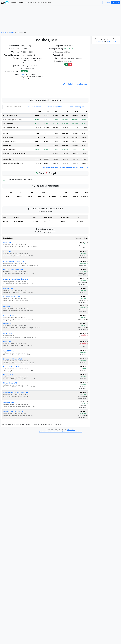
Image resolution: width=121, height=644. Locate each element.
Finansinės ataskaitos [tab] (13, 125)
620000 (23, 74)
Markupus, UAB (9, 351)
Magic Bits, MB (9, 260)
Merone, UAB (8, 393)
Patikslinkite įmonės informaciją (76, 84)
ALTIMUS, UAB (8, 420)
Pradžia (4, 32)
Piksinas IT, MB (9, 334)
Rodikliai (41, 3)
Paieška (48, 3)
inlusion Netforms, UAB (12, 315)
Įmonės (22, 3)
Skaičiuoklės (30, 3)
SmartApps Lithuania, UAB (13, 377)
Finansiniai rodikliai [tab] (34, 125)
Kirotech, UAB (8, 306)
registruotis (111, 41)
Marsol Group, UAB (10, 401)
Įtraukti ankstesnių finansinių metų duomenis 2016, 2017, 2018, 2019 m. (66, 186)
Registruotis (116, 2)
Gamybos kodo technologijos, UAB (16, 410)
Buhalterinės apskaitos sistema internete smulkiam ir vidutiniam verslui (60, 450)
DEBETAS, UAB (8, 342)
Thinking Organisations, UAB (14, 430)
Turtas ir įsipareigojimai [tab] (77, 125)
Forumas (14, 3)
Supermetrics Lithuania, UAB (14, 279)
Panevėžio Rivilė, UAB (11, 385)
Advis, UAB (7, 270)
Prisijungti (107, 2)
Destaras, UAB (8, 324)
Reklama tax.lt (71, 448)
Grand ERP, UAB (9, 369)
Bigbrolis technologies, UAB (13, 287)
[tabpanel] (45, 157)
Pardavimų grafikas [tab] (55, 125)
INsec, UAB (7, 359)
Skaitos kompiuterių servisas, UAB (16, 297)
